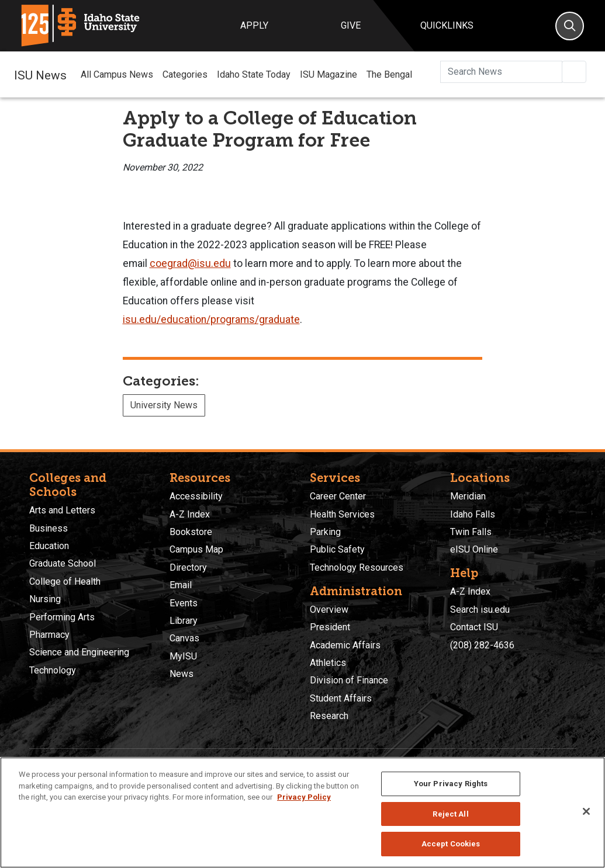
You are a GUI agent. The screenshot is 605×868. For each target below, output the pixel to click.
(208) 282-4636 (482, 645)
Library (184, 621)
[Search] (570, 26)
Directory (188, 567)
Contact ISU (474, 627)
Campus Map (196, 549)
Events (184, 603)
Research (329, 716)
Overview (329, 610)
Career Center (338, 496)
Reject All (450, 814)
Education (49, 546)
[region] (302, 813)
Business (49, 528)
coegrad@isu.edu (190, 263)
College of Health (65, 581)
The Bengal (389, 74)
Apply (254, 25)
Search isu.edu (480, 610)
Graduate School (63, 563)
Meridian (468, 496)
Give (351, 25)
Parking (325, 532)
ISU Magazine (329, 74)
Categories (185, 74)
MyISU (183, 656)
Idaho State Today (254, 74)
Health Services (342, 514)
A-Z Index (190, 514)
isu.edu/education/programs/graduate (211, 320)
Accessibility (196, 496)
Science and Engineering (79, 652)
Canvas (184, 638)
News (181, 674)
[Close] (586, 811)
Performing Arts (62, 617)
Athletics (328, 663)
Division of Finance (349, 680)
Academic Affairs (345, 645)
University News (164, 405)
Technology (53, 670)
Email (181, 585)
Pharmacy (49, 635)
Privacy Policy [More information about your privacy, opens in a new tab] (304, 797)
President (330, 627)
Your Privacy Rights (451, 784)
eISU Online (474, 549)
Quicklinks (447, 25)
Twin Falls (471, 532)
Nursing (45, 599)
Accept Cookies (451, 844)
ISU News (40, 74)
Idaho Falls (473, 514)
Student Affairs (341, 698)
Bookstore (191, 532)
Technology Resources (357, 567)
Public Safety (337, 549)
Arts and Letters (62, 510)
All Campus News (117, 74)
